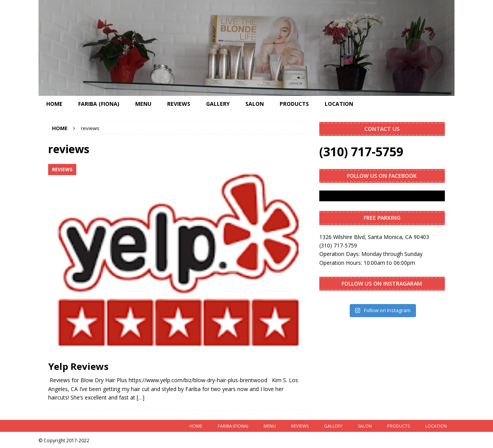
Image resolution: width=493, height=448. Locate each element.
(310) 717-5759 (361, 151)
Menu (143, 104)
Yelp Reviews (78, 366)
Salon (255, 104)
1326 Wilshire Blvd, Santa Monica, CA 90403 (374, 237)
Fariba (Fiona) (99, 104)
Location (339, 104)
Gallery (218, 104)
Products (294, 104)
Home (54, 104)
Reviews (179, 104)
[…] (141, 397)
